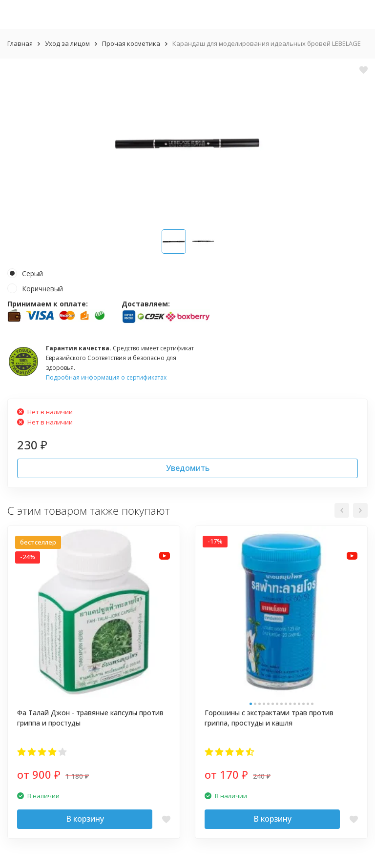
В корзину (85, 819)
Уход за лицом (67, 43)
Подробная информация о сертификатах (106, 377)
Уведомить (188, 468)
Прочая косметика (131, 43)
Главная (20, 43)
